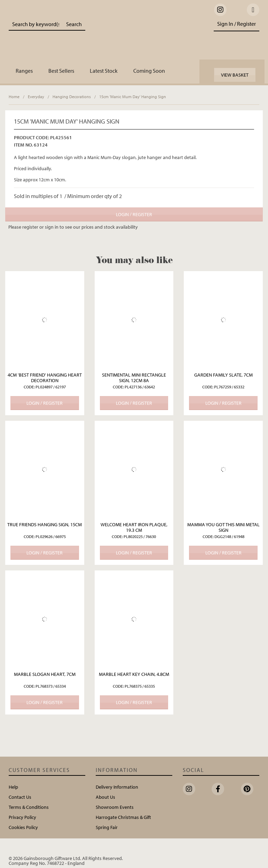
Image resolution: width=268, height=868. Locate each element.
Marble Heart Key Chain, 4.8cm (134, 674)
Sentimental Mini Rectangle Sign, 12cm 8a (134, 378)
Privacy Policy (22, 817)
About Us (105, 797)
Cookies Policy (23, 827)
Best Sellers (61, 71)
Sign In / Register (237, 24)
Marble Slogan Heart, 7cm (45, 674)
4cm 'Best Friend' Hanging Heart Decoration (45, 378)
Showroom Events (115, 807)
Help (13, 787)
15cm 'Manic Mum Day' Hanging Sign (133, 97)
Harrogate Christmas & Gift (123, 817)
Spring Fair (107, 827)
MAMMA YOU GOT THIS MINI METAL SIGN (223, 527)
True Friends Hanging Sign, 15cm (45, 524)
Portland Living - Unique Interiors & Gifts (145, 37)
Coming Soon (149, 71)
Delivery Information (117, 787)
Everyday (36, 97)
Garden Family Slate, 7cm (223, 375)
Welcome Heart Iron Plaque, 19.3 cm (134, 527)
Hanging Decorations (72, 97)
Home (14, 97)
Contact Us (20, 797)
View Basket (235, 75)
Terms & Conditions (29, 807)
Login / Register (134, 214)
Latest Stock (104, 71)
